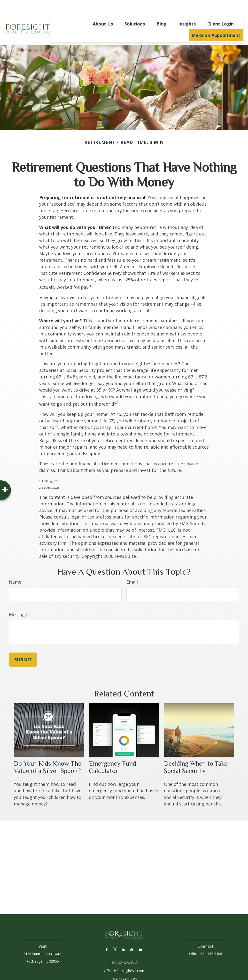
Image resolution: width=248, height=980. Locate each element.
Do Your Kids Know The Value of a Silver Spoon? (48, 753)
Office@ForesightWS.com (124, 956)
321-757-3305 (211, 939)
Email (132, 567)
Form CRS (129, 965)
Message (18, 600)
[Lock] (141, 935)
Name (15, 567)
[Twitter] (115, 935)
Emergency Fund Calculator (112, 753)
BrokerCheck (174, 973)
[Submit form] (23, 645)
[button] (103, 9)
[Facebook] (107, 935)
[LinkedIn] (124, 935)
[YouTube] (132, 935)
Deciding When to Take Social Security (196, 753)
